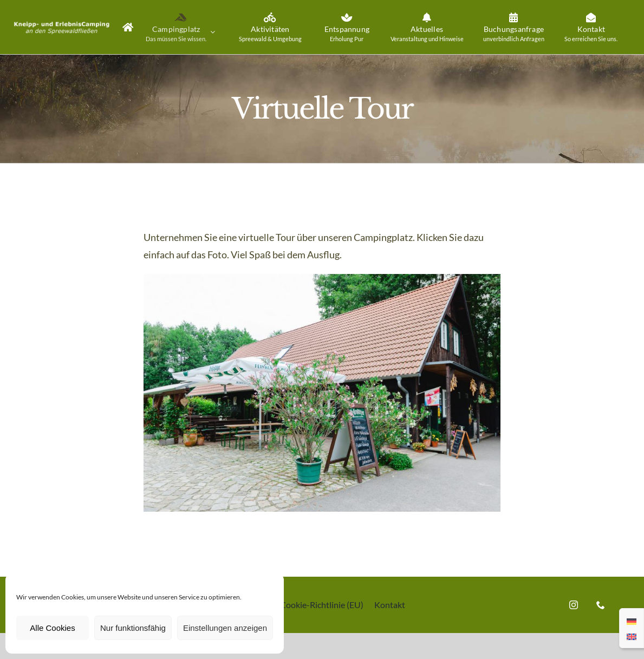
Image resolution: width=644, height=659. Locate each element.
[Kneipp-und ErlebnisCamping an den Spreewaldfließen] (322, 279)
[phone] (601, 605)
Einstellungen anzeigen (225, 628)
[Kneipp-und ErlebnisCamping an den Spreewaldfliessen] (61, 21)
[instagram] (574, 605)
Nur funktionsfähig (133, 628)
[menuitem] (632, 621)
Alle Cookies (52, 628)
